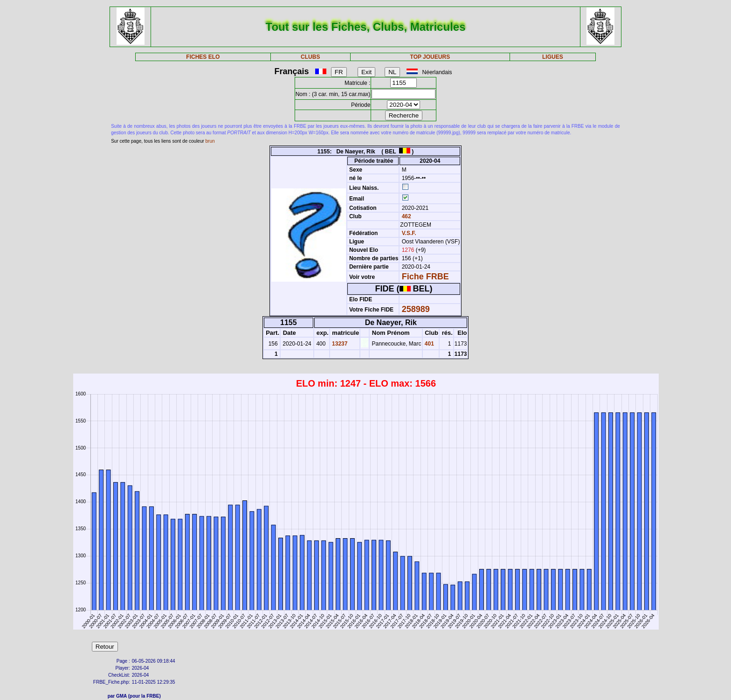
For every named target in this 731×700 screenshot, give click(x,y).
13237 (339, 344)
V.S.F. (409, 233)
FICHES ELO (203, 57)
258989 (416, 309)
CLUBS (310, 57)
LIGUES (553, 57)
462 (405, 216)
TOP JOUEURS (430, 57)
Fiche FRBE (425, 277)
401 (429, 344)
